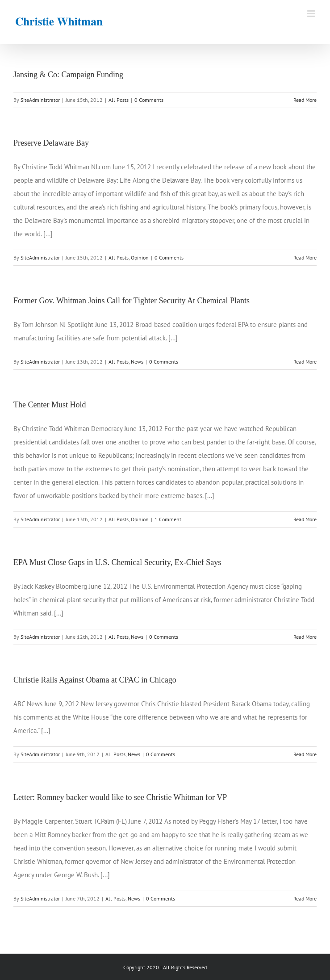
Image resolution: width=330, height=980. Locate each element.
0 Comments (149, 100)
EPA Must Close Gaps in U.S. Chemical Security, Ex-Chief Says (117, 562)
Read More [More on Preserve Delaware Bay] (305, 258)
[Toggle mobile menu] (312, 14)
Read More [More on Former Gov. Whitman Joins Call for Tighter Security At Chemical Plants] (305, 362)
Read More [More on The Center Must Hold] (305, 519)
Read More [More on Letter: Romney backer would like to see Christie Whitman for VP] (305, 898)
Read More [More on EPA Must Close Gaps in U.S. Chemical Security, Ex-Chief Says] (305, 637)
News (137, 362)
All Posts (119, 100)
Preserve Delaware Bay (51, 143)
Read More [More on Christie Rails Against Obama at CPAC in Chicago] (305, 754)
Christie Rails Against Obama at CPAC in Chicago (95, 680)
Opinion (140, 258)
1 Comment (168, 519)
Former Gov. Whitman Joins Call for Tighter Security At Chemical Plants (132, 301)
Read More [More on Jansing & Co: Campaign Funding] (305, 100)
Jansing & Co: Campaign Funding (68, 75)
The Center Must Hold (50, 405)
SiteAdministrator (40, 100)
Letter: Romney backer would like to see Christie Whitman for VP (120, 797)
